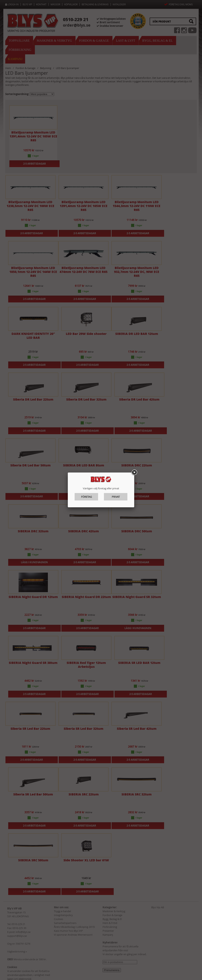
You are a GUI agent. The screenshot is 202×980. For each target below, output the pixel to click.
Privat (116, 497)
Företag (86, 497)
